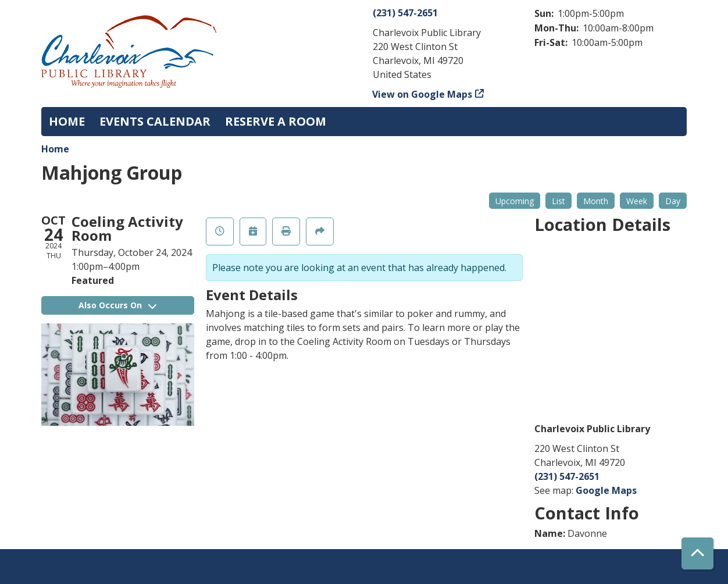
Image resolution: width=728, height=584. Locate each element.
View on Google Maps (422, 94)
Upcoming (515, 201)
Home (67, 121)
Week (637, 201)
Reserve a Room (276, 121)
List (559, 201)
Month (596, 201)
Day (673, 201)
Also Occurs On (117, 305)
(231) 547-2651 (405, 13)
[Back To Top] (697, 553)
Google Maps (606, 490)
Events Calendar (155, 121)
